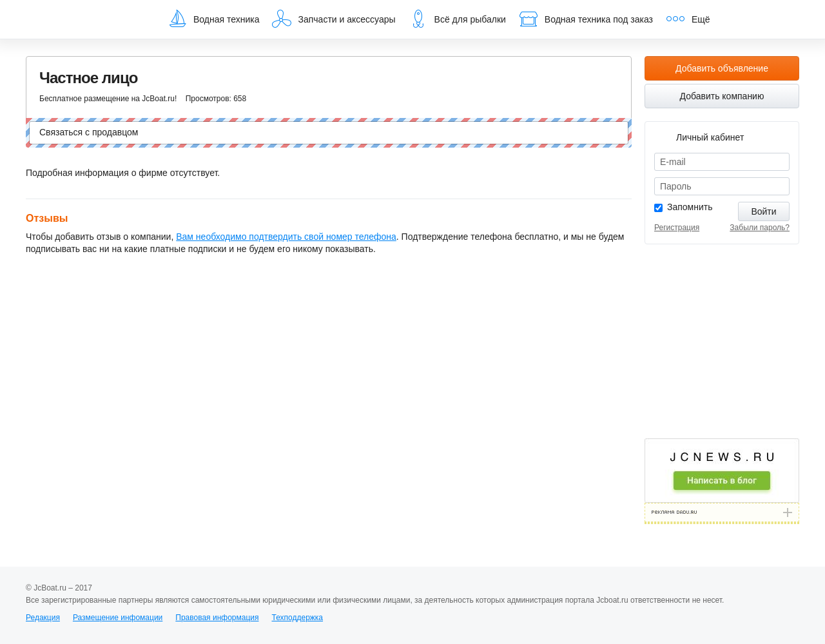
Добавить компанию (722, 96)
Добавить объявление (722, 68)
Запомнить (690, 207)
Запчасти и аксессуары (334, 19)
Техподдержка (297, 618)
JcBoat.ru (88, 19)
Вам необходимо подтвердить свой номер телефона (286, 237)
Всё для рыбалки (457, 19)
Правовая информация (217, 618)
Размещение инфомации (118, 618)
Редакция (43, 618)
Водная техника (213, 19)
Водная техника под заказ (586, 19)
